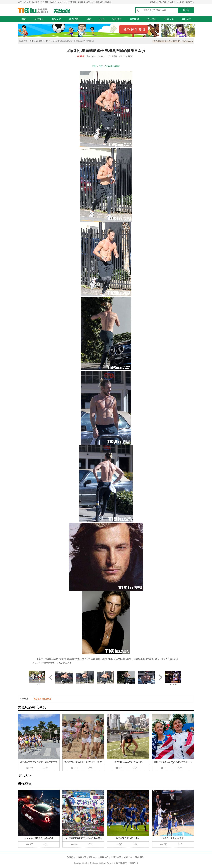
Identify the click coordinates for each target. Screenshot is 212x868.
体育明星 (134, 19)
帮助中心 (93, 857)
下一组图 (173, 684)
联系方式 (104, 857)
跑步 (48, 41)
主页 (32, 41)
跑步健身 (38, 699)
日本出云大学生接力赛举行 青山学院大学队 (39, 762)
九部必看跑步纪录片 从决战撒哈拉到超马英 (173, 762)
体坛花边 (186, 19)
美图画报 (81, 2)
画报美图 (40, 41)
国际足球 (44, 2)
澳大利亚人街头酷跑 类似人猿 (128, 762)
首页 (20, 2)
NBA (60, 2)
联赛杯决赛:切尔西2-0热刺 (128, 838)
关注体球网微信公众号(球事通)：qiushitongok (172, 41)
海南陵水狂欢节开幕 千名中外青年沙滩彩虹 (83, 762)
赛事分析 (99, 2)
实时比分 (90, 2)
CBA (65, 2)
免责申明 (82, 857)
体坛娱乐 (36, 2)
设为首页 (154, 2)
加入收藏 (163, 2)
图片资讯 (152, 19)
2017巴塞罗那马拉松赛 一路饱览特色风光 (83, 838)
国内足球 (53, 2)
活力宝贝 (169, 19)
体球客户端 (190, 2)
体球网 (33, 11)
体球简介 (71, 857)
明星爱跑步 (47, 699)
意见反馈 (180, 2)
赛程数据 (108, 2)
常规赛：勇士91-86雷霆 (173, 838)
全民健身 (27, 2)
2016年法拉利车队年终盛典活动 (39, 838)
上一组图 (37, 684)
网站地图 (171, 2)
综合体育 (72, 2)
